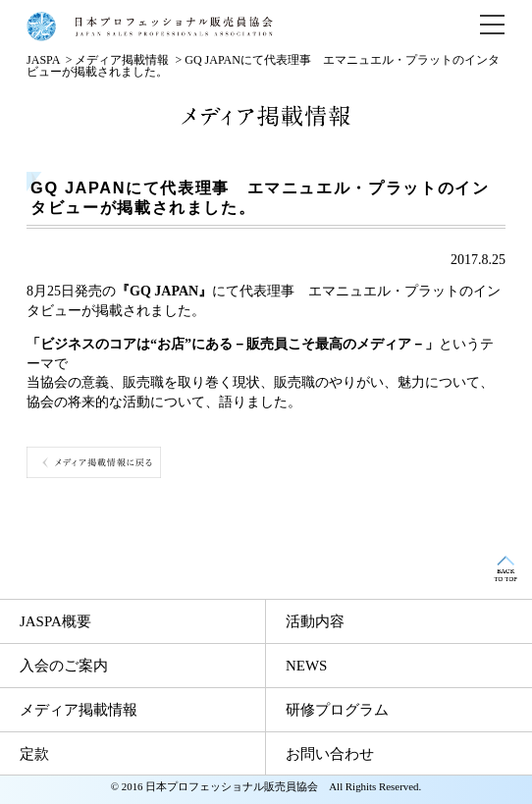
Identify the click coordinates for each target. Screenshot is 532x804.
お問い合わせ (330, 754)
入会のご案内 (64, 666)
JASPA (43, 60)
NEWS (306, 666)
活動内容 (315, 621)
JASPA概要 (55, 621)
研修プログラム (337, 710)
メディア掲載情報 (122, 60)
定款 (34, 754)
